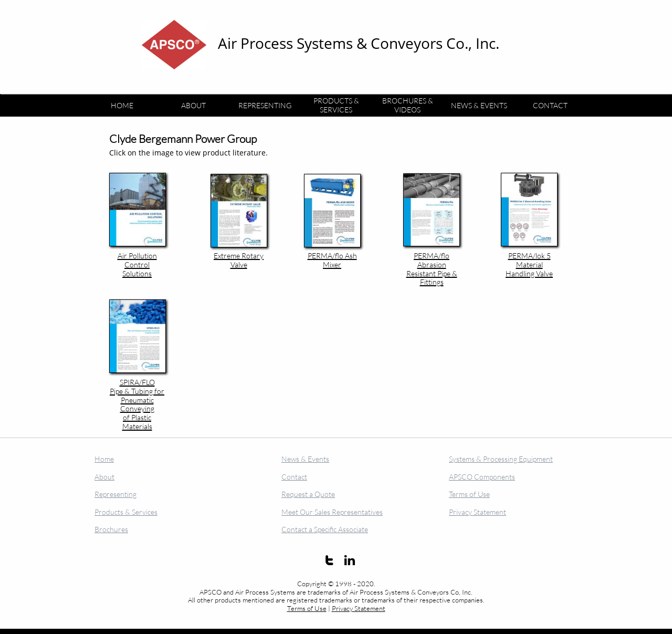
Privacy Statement (359, 608)
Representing (115, 494)
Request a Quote (308, 494)
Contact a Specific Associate (325, 529)
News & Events (305, 459)
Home (104, 459)
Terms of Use (307, 608)
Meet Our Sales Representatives (332, 512)
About (104, 477)
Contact (294, 477)
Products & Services (126, 512)
